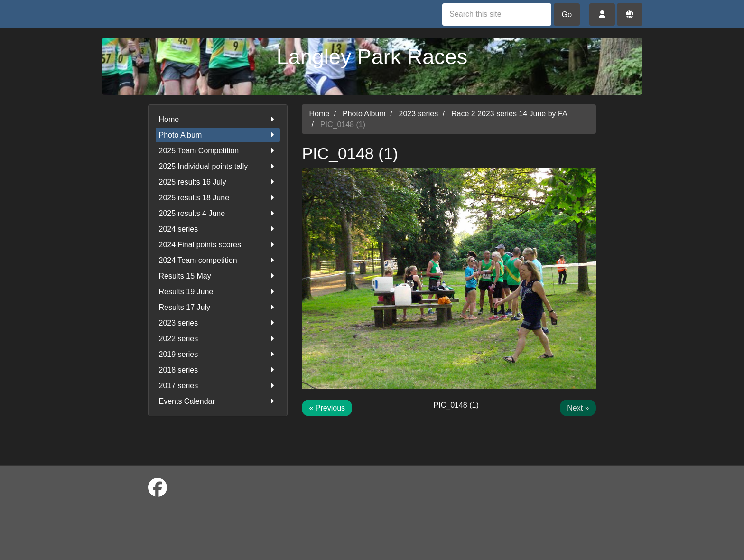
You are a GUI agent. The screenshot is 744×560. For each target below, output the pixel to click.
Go (567, 14)
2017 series (218, 386)
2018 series (218, 370)
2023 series (218, 323)
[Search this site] (497, 14)
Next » (578, 408)
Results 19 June (218, 292)
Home (218, 119)
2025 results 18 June (218, 198)
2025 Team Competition (218, 151)
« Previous (327, 408)
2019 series (218, 354)
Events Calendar (218, 401)
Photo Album (218, 135)
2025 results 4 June (218, 213)
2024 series (218, 229)
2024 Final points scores (218, 245)
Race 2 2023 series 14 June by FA (509, 114)
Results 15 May (218, 276)
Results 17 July (218, 307)
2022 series (218, 339)
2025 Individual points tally (218, 166)
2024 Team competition (218, 260)
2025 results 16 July (218, 182)
